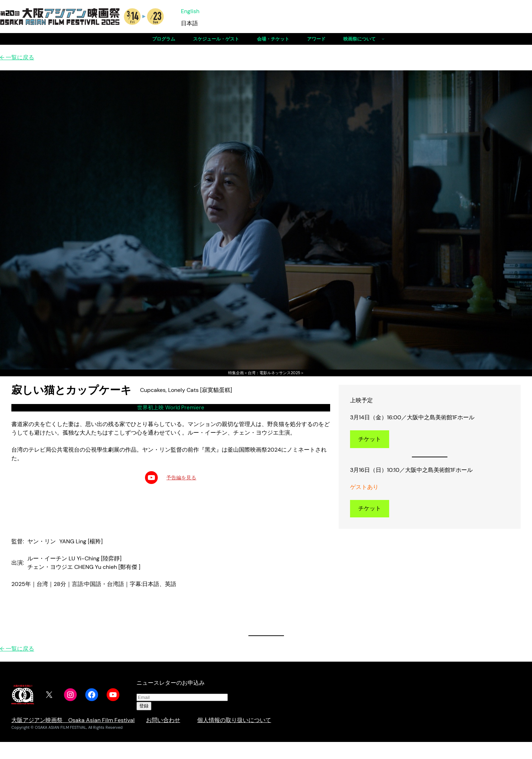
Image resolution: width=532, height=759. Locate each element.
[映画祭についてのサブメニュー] (383, 39)
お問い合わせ (163, 720)
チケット (370, 439)
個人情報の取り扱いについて (234, 720)
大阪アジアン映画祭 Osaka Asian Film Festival (73, 720)
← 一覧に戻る (17, 57)
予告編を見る (181, 478)
